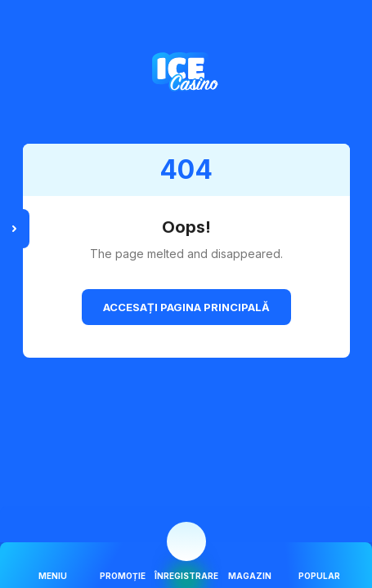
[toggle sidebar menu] (15, 229)
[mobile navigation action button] (186, 541)
